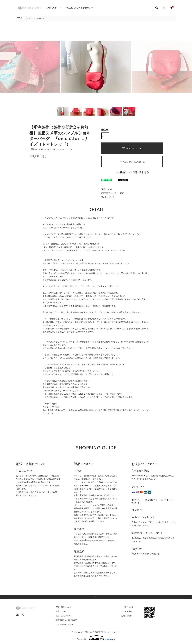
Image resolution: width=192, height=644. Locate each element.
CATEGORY (52, 8)
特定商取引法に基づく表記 (113, 193)
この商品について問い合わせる (132, 173)
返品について (107, 189)
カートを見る (127, 611)
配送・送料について (64, 607)
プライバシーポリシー (65, 625)
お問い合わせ (127, 616)
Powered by (96, 638)
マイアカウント (127, 607)
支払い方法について (64, 616)
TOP (20, 19)
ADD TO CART (132, 148)
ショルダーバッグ (39, 19)
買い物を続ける (108, 197)
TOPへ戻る (96, 597)
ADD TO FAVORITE (132, 162)
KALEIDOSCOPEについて (78, 8)
